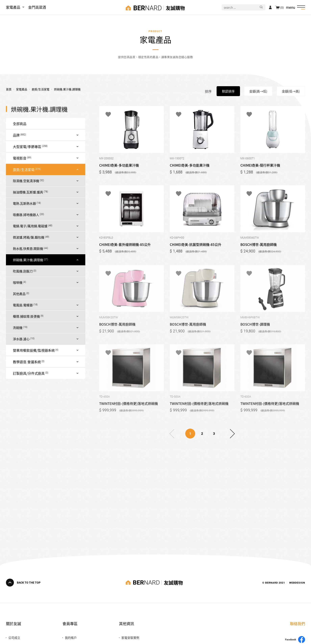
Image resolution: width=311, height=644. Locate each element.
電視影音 (20, 158)
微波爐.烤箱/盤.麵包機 (29, 237)
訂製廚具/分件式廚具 (29, 373)
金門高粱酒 (37, 7)
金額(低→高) (291, 91)
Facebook (295, 640)
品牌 (16, 135)
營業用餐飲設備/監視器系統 (34, 350)
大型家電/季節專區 (27, 147)
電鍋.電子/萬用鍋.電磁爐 (30, 226)
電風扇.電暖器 (23, 305)
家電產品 (13, 7)
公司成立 (14, 638)
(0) (282, 7)
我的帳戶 (71, 638)
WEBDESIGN (297, 582)
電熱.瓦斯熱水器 (24, 203)
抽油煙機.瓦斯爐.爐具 (28, 192)
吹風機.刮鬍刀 (23, 271)
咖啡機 (18, 282)
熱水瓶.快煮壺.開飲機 (28, 248)
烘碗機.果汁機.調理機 (28, 260)
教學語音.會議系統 (27, 362)
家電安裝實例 (130, 638)
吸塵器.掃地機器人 (26, 215)
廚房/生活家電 (24, 170)
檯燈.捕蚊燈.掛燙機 (26, 316)
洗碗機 (18, 328)
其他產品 (19, 294)
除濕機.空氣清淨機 (26, 181)
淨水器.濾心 (21, 339)
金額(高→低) (258, 91)
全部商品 (20, 124)
